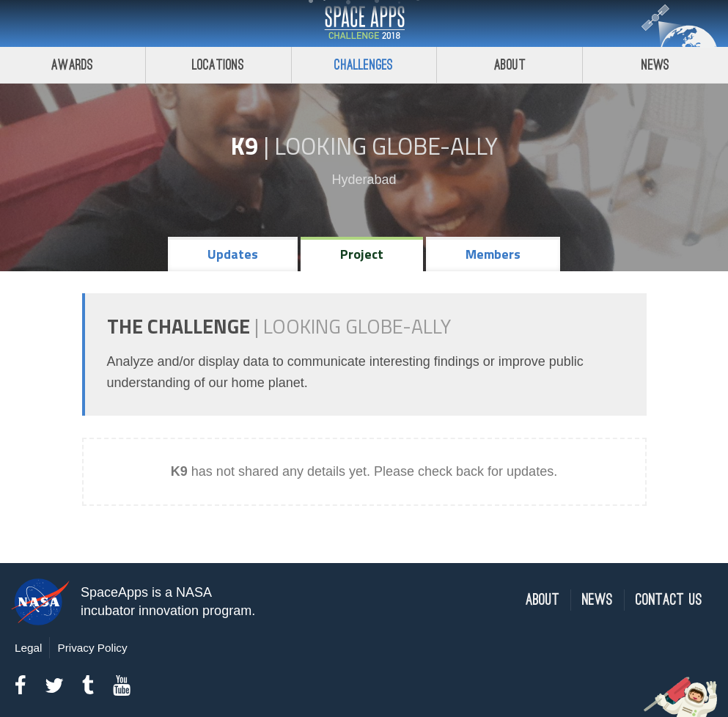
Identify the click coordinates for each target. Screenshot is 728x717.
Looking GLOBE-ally (386, 146)
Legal (28, 648)
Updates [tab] (233, 254)
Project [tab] (362, 254)
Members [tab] (493, 254)
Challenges (364, 65)
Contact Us (669, 600)
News (656, 65)
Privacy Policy (92, 648)
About (510, 65)
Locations (218, 65)
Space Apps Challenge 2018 (364, 23)
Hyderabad (364, 180)
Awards (72, 65)
